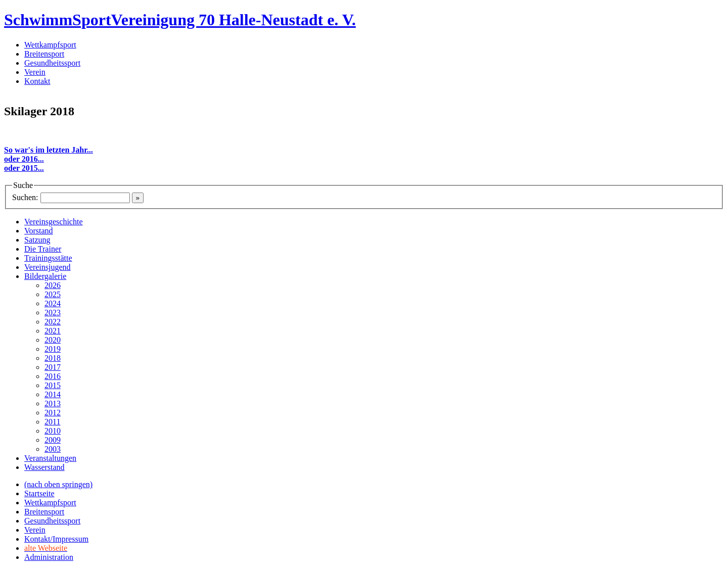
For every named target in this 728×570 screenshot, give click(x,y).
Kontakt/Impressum (56, 539)
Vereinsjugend (48, 267)
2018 (53, 358)
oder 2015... (24, 168)
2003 (53, 449)
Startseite (39, 493)
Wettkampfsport (50, 45)
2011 (52, 422)
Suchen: (25, 197)
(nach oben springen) (58, 484)
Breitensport (44, 54)
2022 (53, 322)
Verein (35, 72)
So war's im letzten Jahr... (49, 150)
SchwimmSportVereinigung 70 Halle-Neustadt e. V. (180, 20)
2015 (53, 385)
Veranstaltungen (50, 458)
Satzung (37, 240)
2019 (53, 349)
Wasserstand (44, 467)
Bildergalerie (45, 276)
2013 (53, 403)
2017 (53, 367)
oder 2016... (24, 159)
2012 (53, 413)
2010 (53, 431)
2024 (53, 303)
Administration (49, 557)
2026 (53, 285)
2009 (53, 440)
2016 (53, 376)
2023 (53, 313)
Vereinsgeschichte (54, 222)
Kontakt (37, 81)
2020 (53, 340)
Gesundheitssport (52, 63)
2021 (53, 331)
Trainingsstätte (48, 258)
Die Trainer (43, 249)
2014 (53, 394)
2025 (53, 294)
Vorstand (39, 231)
